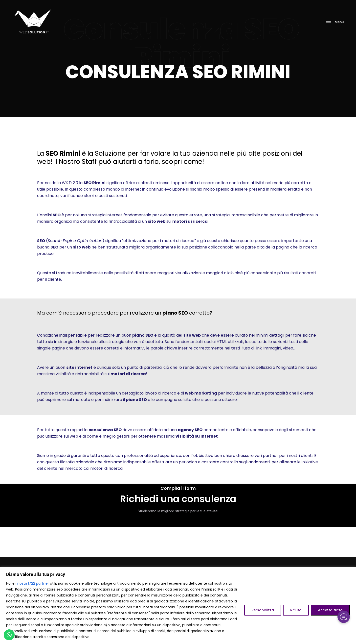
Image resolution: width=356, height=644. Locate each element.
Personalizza (263, 610)
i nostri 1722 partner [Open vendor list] (32, 583)
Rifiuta (296, 610)
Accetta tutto (330, 610)
